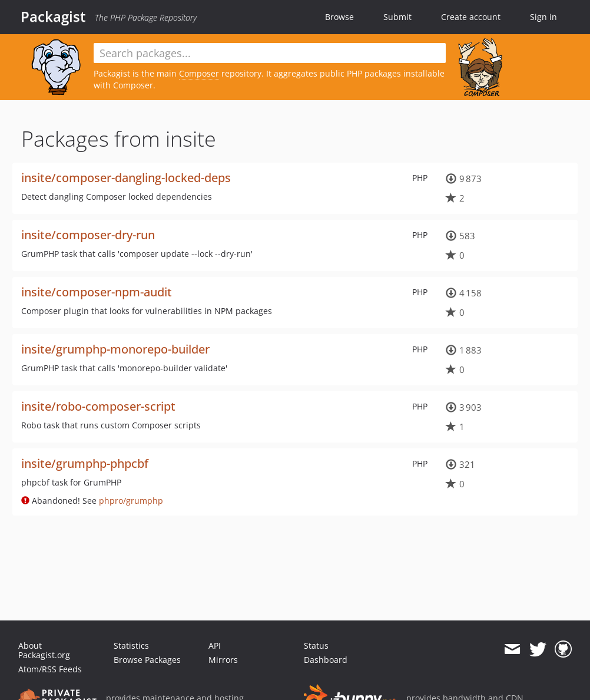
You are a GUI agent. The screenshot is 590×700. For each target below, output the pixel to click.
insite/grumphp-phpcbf (85, 463)
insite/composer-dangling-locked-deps (126, 178)
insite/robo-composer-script (98, 406)
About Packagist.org (44, 650)
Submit (397, 17)
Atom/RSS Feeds (50, 669)
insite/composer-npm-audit (97, 292)
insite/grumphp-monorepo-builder (115, 349)
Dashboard (326, 660)
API (215, 645)
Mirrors (223, 660)
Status (316, 645)
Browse (339, 17)
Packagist (53, 16)
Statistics (131, 645)
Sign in (543, 17)
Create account (471, 17)
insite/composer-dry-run (88, 235)
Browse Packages (147, 660)
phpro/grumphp (131, 501)
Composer (199, 73)
